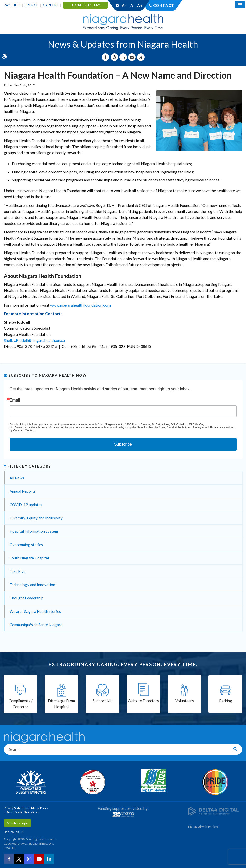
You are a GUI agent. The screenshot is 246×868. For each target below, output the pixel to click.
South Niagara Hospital (29, 558)
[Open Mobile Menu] (240, 5)
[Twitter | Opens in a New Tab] (19, 859)
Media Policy (40, 808)
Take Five (18, 571)
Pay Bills (12, 5)
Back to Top (11, 832)
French (32, 5)
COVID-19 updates (26, 505)
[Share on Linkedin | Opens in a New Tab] (123, 57)
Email (15, 400)
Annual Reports (23, 491)
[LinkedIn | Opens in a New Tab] (49, 859)
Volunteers (185, 701)
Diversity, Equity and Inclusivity (36, 518)
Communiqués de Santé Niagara (36, 625)
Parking (226, 701)
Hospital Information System (34, 531)
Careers (51, 5)
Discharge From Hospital (61, 704)
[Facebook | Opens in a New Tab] (9, 859)
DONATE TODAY (85, 5)
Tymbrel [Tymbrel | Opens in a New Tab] (213, 827)
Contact (164, 5)
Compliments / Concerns (21, 704)
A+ (140, 5)
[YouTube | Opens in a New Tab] (39, 859)
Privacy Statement (16, 808)
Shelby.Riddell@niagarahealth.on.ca (34, 340)
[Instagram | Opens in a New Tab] (29, 859)
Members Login (17, 823)
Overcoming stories (26, 545)
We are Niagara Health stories (35, 611)
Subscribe (123, 444)
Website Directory (143, 701)
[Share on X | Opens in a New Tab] (141, 57)
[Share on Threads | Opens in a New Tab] (114, 57)
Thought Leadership (26, 598)
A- (124, 5)
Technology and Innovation (32, 585)
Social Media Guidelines (23, 812)
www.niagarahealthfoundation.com (80, 305)
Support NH (102, 701)
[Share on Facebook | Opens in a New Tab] (105, 57)
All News (17, 478)
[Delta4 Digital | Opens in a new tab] (213, 811)
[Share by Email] (132, 57)
